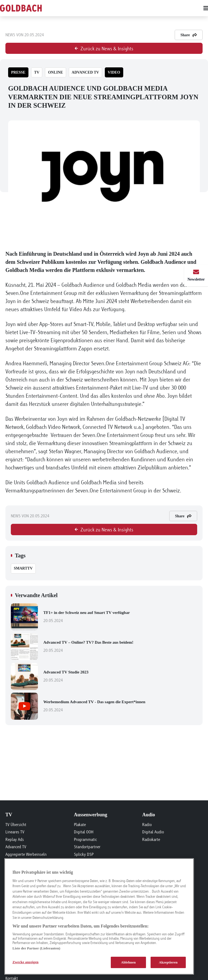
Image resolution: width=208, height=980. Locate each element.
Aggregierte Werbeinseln (26, 854)
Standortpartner (87, 847)
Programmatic (85, 839)
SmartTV (23, 568)
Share (189, 35)
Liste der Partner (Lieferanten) (36, 948)
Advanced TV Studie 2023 (120, 677)
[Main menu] (131, 8)
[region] (99, 916)
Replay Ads (15, 839)
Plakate (80, 825)
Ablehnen (129, 962)
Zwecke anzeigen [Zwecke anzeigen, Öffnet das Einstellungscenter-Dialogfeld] (25, 962)
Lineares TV (15, 832)
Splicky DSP (84, 854)
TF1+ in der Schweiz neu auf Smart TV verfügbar (120, 617)
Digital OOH (84, 832)
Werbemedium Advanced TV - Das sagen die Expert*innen (120, 706)
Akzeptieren (168, 962)
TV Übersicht (16, 825)
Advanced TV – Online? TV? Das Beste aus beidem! (120, 647)
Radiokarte (151, 839)
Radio (147, 825)
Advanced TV (16, 847)
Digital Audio (153, 832)
